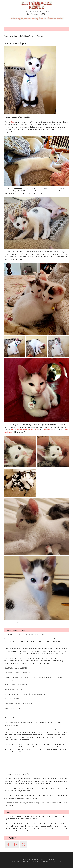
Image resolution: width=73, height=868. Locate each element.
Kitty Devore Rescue (36, 5)
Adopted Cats (16, 723)
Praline (36, 430)
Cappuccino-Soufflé (48, 430)
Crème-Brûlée (29, 430)
